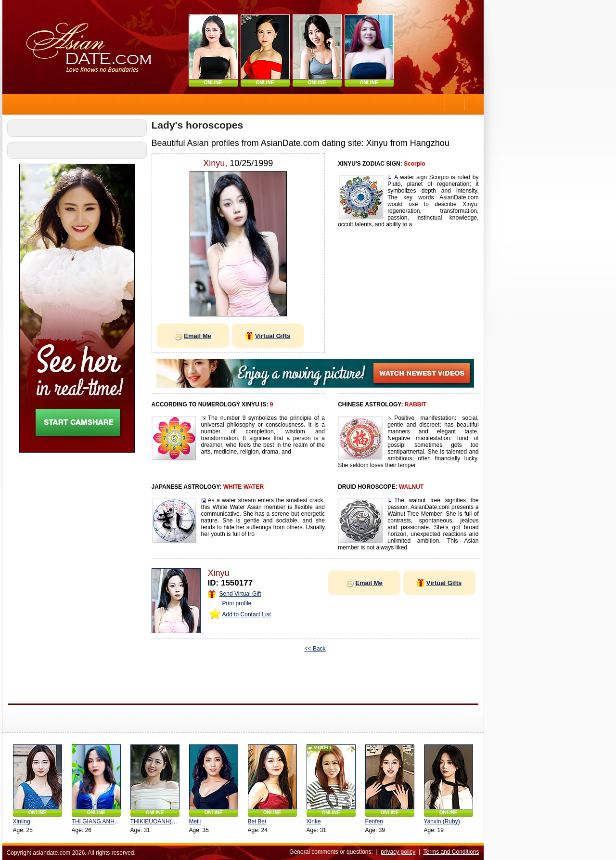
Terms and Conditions (449, 852)
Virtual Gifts (266, 336)
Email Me (191, 336)
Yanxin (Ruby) (440, 821)
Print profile (235, 603)
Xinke (312, 821)
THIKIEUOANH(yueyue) (160, 821)
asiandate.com (50, 853)
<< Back (313, 649)
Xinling (20, 821)
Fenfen (372, 821)
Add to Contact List (245, 614)
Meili (193, 821)
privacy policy (397, 852)
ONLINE (211, 83)
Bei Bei (255, 821)
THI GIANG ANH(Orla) (99, 821)
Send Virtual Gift (233, 594)
